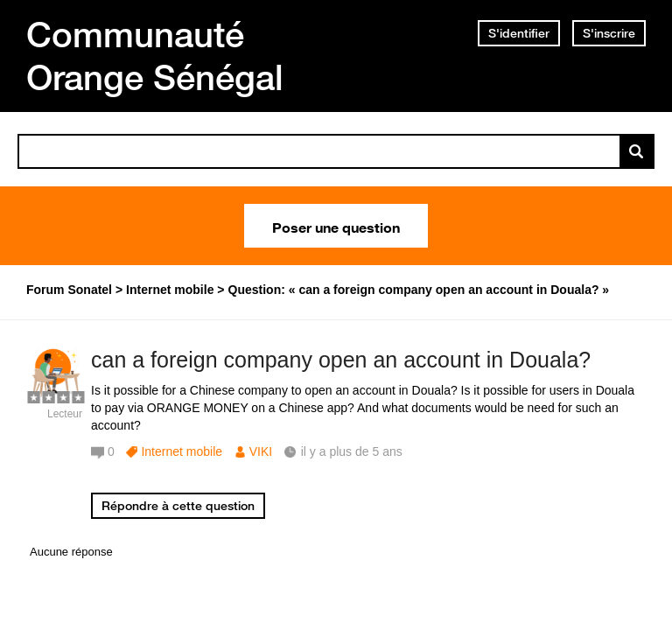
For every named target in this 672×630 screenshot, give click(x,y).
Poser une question (336, 226)
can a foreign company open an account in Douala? (341, 360)
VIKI (261, 451)
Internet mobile (182, 451)
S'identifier (519, 33)
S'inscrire (609, 33)
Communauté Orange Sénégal (155, 56)
